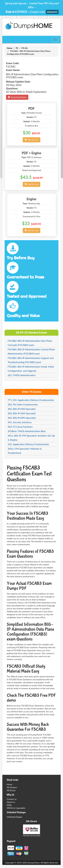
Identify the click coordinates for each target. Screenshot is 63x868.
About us (11, 802)
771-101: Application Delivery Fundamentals (31, 400)
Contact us (12, 799)
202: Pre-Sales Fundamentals (23, 404)
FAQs (9, 805)
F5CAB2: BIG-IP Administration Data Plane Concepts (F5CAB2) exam (30, 343)
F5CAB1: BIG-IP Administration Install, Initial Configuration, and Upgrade (31, 369)
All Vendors (12, 787)
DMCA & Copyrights (16, 808)
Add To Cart (31, 140)
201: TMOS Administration (22, 375)
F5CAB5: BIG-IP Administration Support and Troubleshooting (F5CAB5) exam (31, 360)
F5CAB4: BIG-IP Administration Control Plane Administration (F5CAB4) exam (31, 351)
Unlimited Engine (15, 817)
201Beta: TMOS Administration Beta (27, 431)
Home (10, 48)
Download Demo (17, 97)
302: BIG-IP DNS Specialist (22, 409)
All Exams (11, 790)
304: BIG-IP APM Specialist (22, 418)
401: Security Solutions (20, 422)
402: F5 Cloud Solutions (20, 427)
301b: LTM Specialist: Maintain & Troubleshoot (25, 451)
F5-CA (25, 48)
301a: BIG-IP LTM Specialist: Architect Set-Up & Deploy (31, 438)
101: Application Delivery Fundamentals (28, 444)
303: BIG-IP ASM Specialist (22, 413)
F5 (17, 48)
